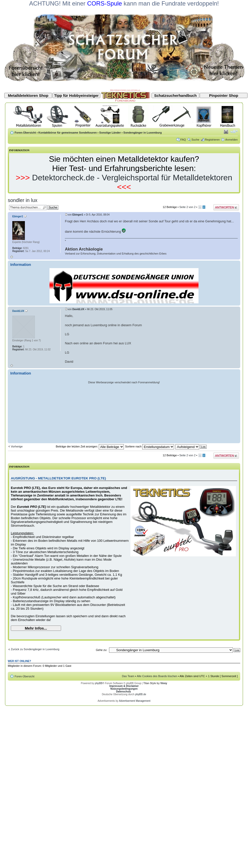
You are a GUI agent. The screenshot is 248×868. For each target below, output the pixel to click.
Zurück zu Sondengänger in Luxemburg (35, 649)
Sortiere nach (150, 446)
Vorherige (17, 446)
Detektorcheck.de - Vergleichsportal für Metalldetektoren (132, 178)
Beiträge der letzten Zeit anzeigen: (90, 446)
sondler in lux (23, 200)
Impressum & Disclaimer (124, 686)
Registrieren (212, 140)
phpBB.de (141, 694)
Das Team (128, 676)
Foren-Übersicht (25, 133)
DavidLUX (78, 309)
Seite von (187, 207)
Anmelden (231, 140)
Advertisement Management (135, 701)
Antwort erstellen (226, 207)
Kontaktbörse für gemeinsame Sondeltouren (68, 133)
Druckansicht (226, 132)
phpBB (98, 683)
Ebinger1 (78, 215)
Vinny (164, 683)
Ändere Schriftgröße (234, 132)
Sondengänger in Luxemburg (143, 133)
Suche (195, 140)
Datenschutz (123, 692)
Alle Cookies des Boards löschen (157, 676)
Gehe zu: (101, 650)
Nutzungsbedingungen (124, 689)
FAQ (183, 140)
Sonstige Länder (110, 133)
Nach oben (12, 257)
